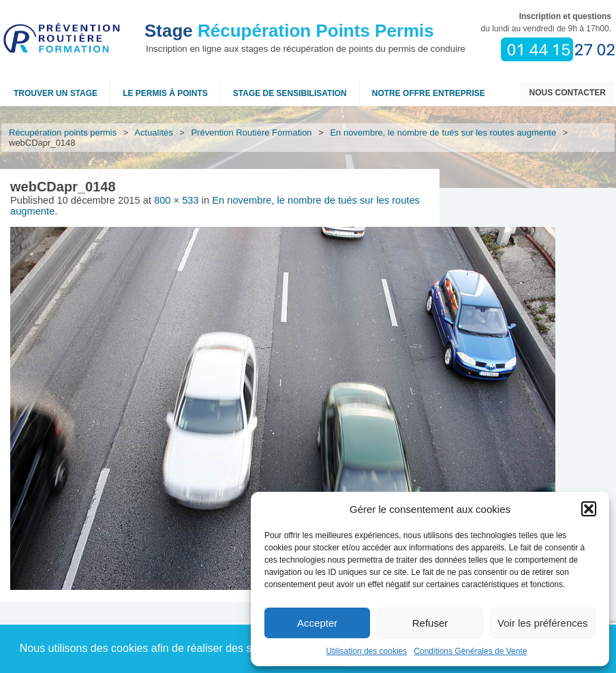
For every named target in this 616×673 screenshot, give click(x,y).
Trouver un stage (56, 93)
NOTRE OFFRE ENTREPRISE (429, 93)
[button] (589, 509)
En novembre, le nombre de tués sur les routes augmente (444, 132)
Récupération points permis (63, 132)
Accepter (317, 623)
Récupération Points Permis (289, 31)
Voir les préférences (543, 623)
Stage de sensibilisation (290, 93)
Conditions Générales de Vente (470, 651)
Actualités (154, 132)
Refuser (430, 623)
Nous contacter (568, 93)
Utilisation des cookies (367, 651)
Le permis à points (165, 93)
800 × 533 (176, 200)
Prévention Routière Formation (252, 132)
